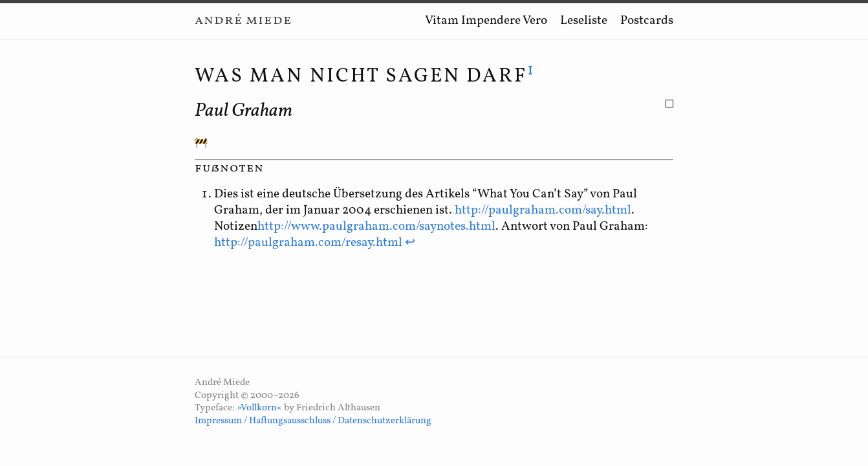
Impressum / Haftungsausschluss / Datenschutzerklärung (313, 421)
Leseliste (584, 21)
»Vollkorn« (259, 408)
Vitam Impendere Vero (486, 21)
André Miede (243, 20)
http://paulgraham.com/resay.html (308, 243)
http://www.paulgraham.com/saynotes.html (376, 227)
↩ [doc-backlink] (410, 243)
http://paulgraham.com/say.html (543, 210)
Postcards (647, 21)
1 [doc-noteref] (531, 70)
